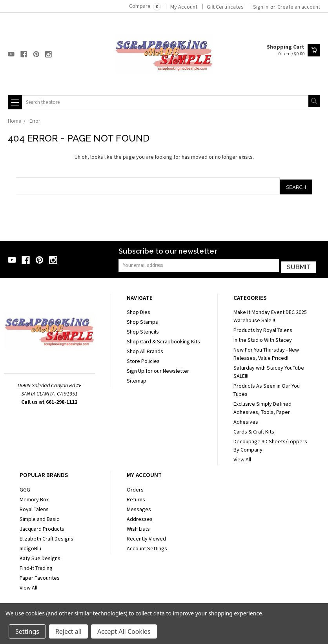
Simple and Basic (39, 517)
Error (35, 121)
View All (242, 457)
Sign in (261, 7)
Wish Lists (138, 526)
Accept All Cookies (124, 631)
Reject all (68, 631)
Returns (136, 497)
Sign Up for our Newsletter (158, 369)
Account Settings (147, 546)
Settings (27, 631)
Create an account (299, 7)
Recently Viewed (146, 536)
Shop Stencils (143, 330)
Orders (135, 487)
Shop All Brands (145, 349)
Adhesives (246, 420)
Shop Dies (138, 310)
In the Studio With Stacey (263, 338)
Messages (139, 507)
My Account (184, 7)
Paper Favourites (40, 575)
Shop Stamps (142, 320)
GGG (25, 487)
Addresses (140, 517)
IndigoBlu (30, 546)
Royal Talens (34, 507)
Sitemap (137, 379)
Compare (145, 6)
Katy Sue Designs (40, 556)
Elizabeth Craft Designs (46, 536)
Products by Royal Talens (263, 328)
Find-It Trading (36, 566)
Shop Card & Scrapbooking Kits (163, 339)
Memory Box (34, 497)
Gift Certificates (225, 7)
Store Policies (143, 359)
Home (14, 121)
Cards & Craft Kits (254, 430)
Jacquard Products (42, 526)
